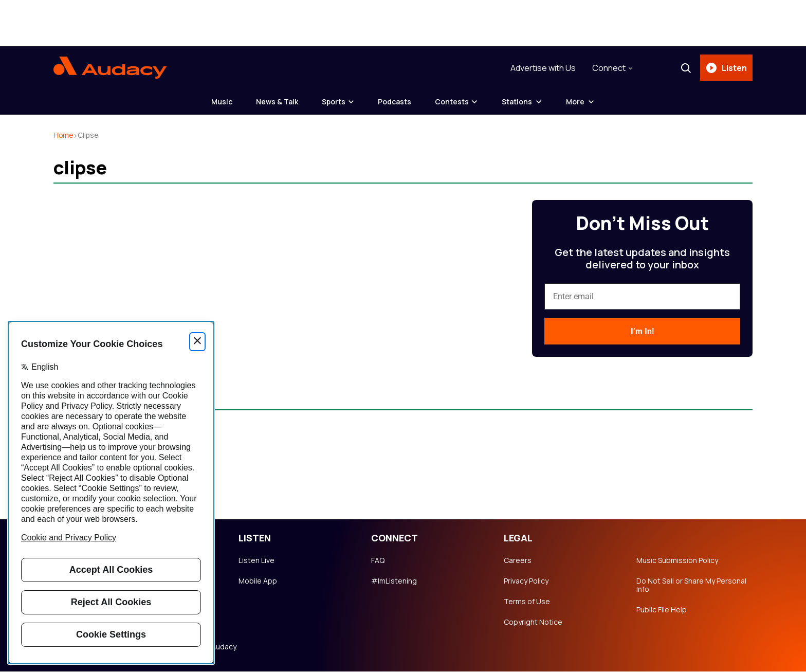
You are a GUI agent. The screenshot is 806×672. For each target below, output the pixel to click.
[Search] (685, 68)
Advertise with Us (543, 68)
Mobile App (258, 582)
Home (64, 135)
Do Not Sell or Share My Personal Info (691, 586)
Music (220, 102)
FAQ (378, 561)
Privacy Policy (526, 582)
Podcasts (396, 102)
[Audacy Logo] (110, 68)
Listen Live (257, 561)
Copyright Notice (533, 623)
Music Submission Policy (677, 561)
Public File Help (662, 610)
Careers (518, 561)
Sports (334, 102)
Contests (454, 102)
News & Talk (276, 102)
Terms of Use (527, 602)
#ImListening (394, 582)
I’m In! (642, 332)
